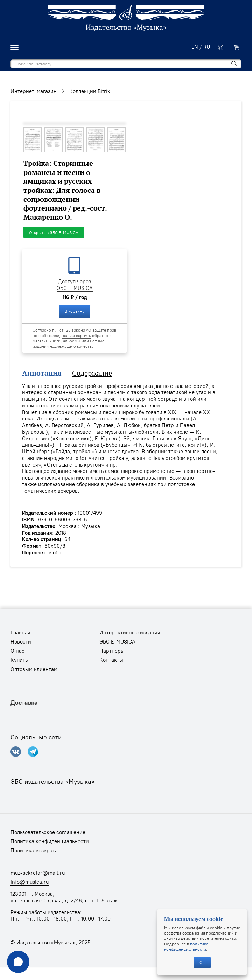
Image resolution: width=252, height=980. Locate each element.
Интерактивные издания (130, 633)
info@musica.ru (30, 882)
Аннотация (42, 373)
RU (207, 47)
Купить (19, 660)
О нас (17, 651)
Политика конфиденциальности (50, 841)
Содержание (92, 373)
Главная (20, 633)
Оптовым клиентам (34, 669)
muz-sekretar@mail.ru (38, 873)
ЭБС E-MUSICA (75, 288)
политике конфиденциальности (186, 946)
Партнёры (112, 651)
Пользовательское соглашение (48, 832)
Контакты (111, 660)
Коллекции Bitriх (90, 91)
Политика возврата (34, 851)
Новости (21, 642)
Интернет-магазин (34, 91)
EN (195, 47)
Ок (202, 962)
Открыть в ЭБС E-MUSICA (54, 232)
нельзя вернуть (76, 336)
